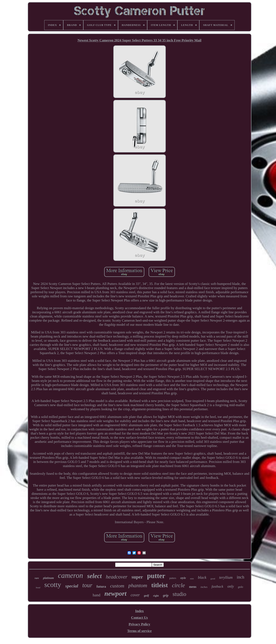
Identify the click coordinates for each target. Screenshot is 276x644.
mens (193, 587)
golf (146, 596)
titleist (160, 585)
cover (135, 595)
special (72, 586)
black (202, 577)
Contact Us (139, 618)
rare (37, 578)
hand (96, 595)
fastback (217, 586)
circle (179, 585)
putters (173, 578)
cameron (70, 576)
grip (166, 595)
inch (240, 577)
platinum (48, 578)
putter (156, 576)
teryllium (226, 577)
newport (115, 593)
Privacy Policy (139, 624)
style (183, 578)
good (213, 579)
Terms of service (139, 631)
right (156, 596)
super (137, 577)
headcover (117, 577)
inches (204, 587)
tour (87, 585)
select (95, 576)
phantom (138, 585)
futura (101, 586)
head (38, 587)
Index (140, 611)
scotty (53, 585)
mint (192, 579)
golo (241, 587)
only (231, 586)
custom (117, 586)
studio (179, 594)
